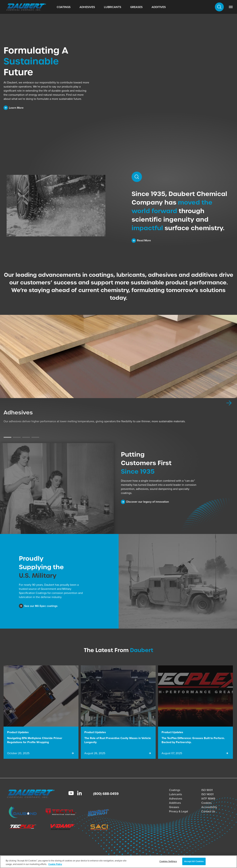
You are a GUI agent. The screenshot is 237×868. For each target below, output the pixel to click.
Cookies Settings (168, 861)
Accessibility (209, 807)
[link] (231, 7)
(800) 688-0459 (106, 794)
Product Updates (18, 732)
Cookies (206, 803)
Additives (159, 7)
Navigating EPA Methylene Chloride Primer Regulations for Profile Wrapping (35, 740)
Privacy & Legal (179, 811)
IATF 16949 (208, 799)
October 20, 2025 (18, 753)
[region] (119, 862)
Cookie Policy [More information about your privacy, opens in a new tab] (55, 864)
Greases (136, 7)
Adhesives (87, 7)
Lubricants (113, 7)
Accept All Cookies (194, 861)
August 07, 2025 (172, 753)
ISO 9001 (207, 790)
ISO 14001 (207, 794)
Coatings (64, 7)
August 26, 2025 (95, 753)
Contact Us (208, 811)
